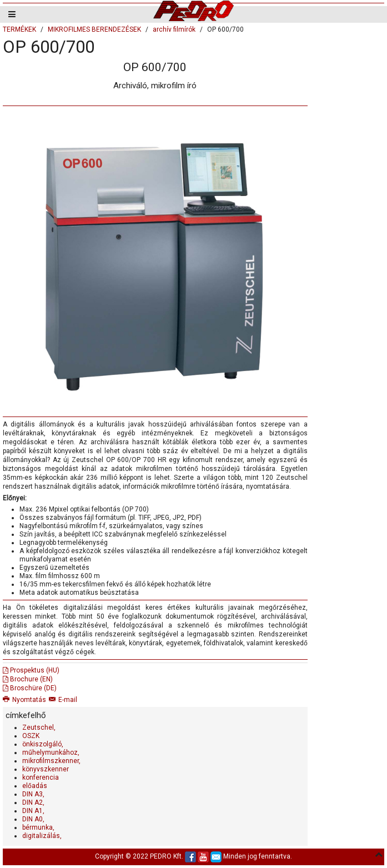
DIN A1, (33, 811)
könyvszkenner (46, 769)
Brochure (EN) (28, 679)
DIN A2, (33, 802)
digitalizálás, (42, 836)
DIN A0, (33, 819)
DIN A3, (33, 794)
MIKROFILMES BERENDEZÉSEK (94, 29)
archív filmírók (174, 29)
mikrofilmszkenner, (51, 761)
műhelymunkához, (51, 752)
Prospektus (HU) (31, 670)
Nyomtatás (24, 700)
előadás (35, 786)
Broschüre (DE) (30, 688)
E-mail (63, 700)
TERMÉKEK (19, 29)
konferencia (41, 777)
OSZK (31, 736)
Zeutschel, (39, 727)
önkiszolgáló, (43, 744)
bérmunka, (38, 827)
